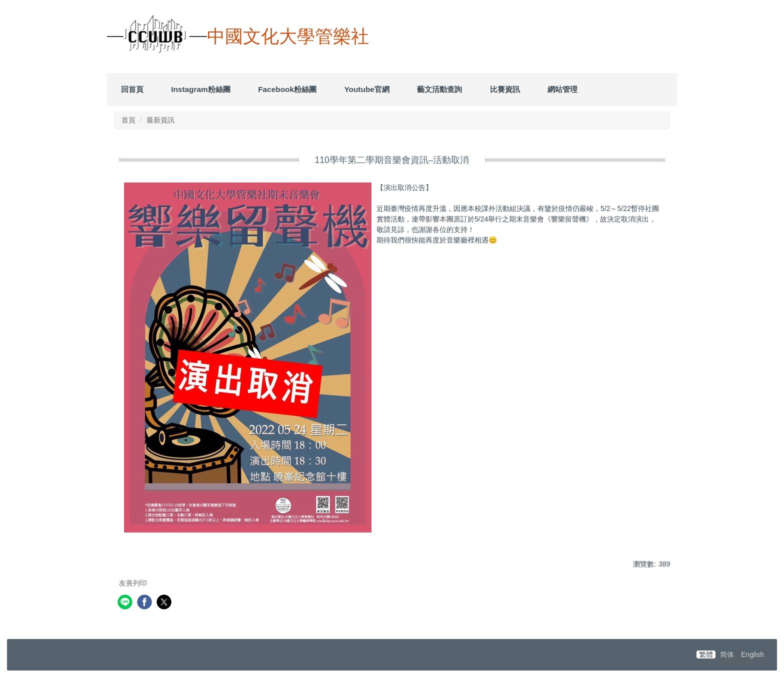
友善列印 (133, 583)
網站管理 (562, 89)
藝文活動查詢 (439, 89)
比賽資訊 (505, 89)
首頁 (128, 120)
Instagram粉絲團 (201, 89)
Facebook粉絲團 (287, 89)
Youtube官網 (366, 89)
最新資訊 (160, 120)
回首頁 (132, 89)
